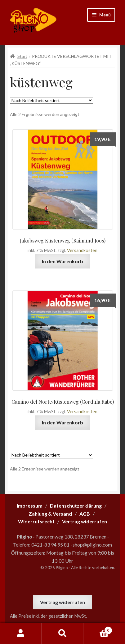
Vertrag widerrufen (62, 602)
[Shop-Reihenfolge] (51, 100)
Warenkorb (98, 629)
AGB (85, 514)
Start (22, 56)
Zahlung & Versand (50, 514)
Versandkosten (82, 250)
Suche (62, 633)
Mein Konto (21, 633)
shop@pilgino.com (92, 545)
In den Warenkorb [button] (62, 261)
